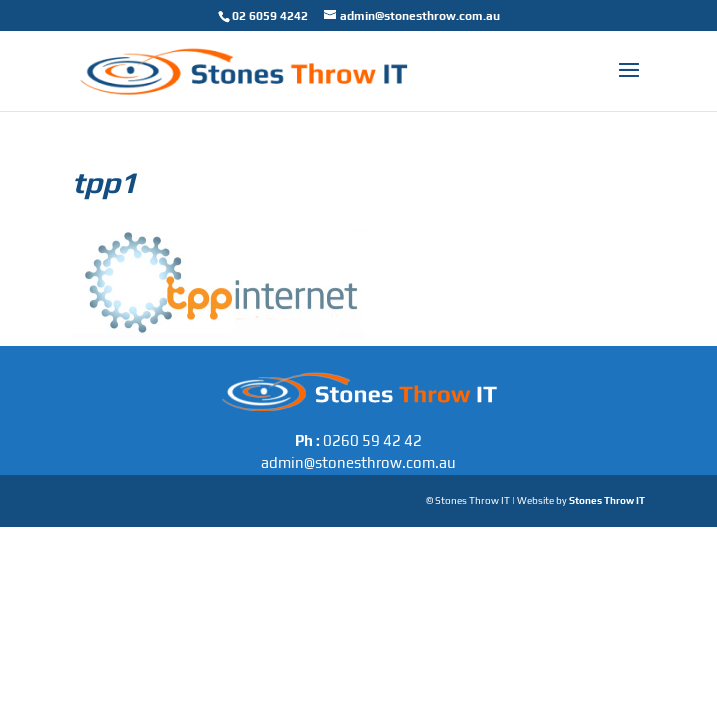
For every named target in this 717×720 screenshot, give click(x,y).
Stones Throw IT (607, 500)
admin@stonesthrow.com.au (358, 462)
